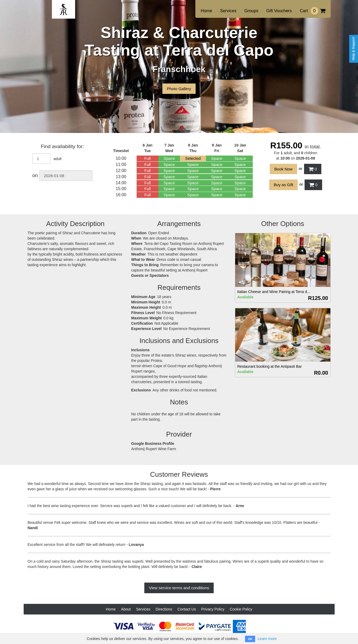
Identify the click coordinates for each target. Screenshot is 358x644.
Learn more (267, 639)
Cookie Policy (241, 609)
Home (206, 11)
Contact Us (187, 609)
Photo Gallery (179, 89)
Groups (251, 11)
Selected (193, 158)
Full (148, 158)
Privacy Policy (213, 609)
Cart (313, 11)
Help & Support (353, 49)
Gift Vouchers (279, 11)
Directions (164, 609)
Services (228, 11)
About (126, 609)
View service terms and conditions (179, 588)
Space (169, 158)
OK (250, 639)
